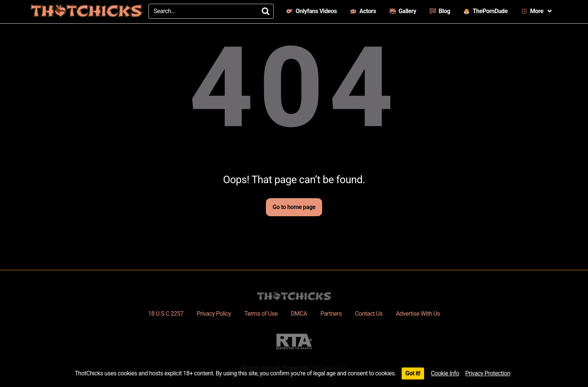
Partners (331, 314)
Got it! (413, 373)
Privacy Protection (487, 373)
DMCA (299, 314)
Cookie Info (445, 373)
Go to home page (294, 207)
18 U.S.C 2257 (166, 314)
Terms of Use (261, 314)
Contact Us (369, 314)
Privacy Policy (214, 314)
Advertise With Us (418, 314)
